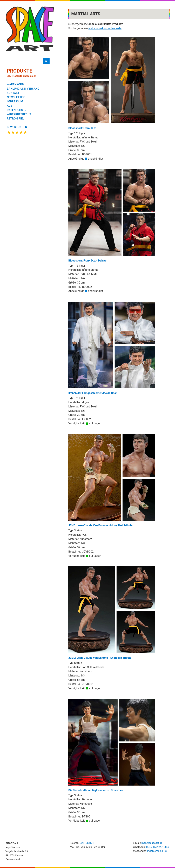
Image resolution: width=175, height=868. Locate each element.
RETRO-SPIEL (16, 119)
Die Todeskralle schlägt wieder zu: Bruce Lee (112, 745)
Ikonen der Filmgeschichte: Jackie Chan (112, 348)
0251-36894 (87, 843)
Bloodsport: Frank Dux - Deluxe (112, 216)
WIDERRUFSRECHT (19, 114)
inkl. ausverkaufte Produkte (105, 28)
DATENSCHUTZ (17, 110)
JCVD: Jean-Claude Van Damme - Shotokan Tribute (112, 613)
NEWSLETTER (16, 97)
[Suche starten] (46, 61)
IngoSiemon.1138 (157, 851)
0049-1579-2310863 (158, 847)
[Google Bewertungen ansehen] (17, 130)
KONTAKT (13, 93)
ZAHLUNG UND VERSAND (23, 89)
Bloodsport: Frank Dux (112, 83)
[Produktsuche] (24, 61)
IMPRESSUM (15, 101)
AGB (10, 106)
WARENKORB (15, 84)
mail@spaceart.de (152, 843)
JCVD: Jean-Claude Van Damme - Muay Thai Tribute (112, 481)
